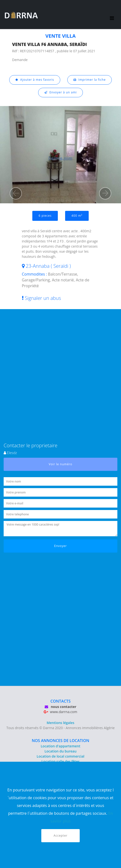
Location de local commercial (60, 756)
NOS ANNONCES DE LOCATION (61, 741)
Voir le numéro (61, 464)
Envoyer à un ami (60, 92)
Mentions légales (60, 723)
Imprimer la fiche (90, 80)
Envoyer (60, 546)
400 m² (77, 216)
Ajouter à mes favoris (35, 80)
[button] (16, 193)
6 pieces (45, 216)
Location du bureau (60, 751)
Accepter (60, 836)
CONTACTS (61, 701)
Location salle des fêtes (61, 761)
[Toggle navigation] (112, 15)
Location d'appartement (60, 746)
